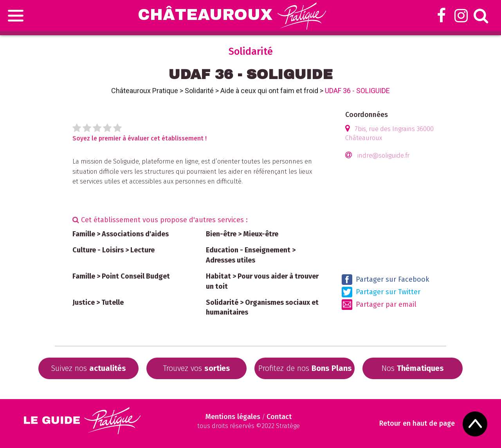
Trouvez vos (196, 368)
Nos (413, 368)
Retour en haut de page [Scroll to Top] (417, 424)
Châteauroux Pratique (145, 91)
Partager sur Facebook (386, 280)
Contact (279, 417)
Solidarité (199, 91)
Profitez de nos (305, 368)
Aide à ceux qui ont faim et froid (269, 91)
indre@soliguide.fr (383, 156)
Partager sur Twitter (381, 292)
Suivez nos (88, 368)
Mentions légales (233, 417)
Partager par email (379, 305)
